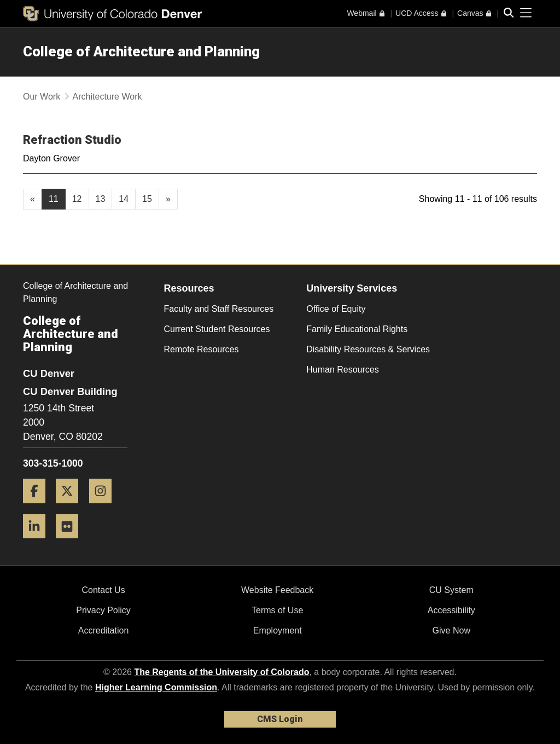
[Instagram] (104, 507)
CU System (451, 590)
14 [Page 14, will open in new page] (124, 199)
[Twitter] (71, 507)
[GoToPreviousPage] (33, 199)
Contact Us (103, 590)
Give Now (451, 630)
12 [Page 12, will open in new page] (77, 199)
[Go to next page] (168, 199)
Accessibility (451, 610)
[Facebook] (38, 507)
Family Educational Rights (357, 329)
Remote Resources (202, 349)
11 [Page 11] (54, 199)
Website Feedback (277, 590)
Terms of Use (277, 610)
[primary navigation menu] (526, 13)
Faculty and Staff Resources (219, 309)
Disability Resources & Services (368, 349)
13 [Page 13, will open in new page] (101, 199)
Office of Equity (336, 309)
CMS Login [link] (280, 719)
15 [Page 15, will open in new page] (147, 199)
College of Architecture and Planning (141, 51)
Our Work (42, 97)
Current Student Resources (217, 329)
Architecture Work (107, 97)
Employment (278, 630)
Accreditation (104, 630)
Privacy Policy (103, 610)
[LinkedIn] (38, 542)
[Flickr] (71, 542)
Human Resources (343, 370)
